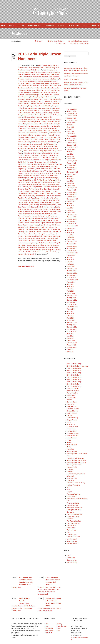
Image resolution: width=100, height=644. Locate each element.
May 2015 (70, 262)
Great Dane (25, 144)
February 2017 (72, 215)
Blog (85, 25)
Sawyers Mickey (49, 207)
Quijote (29, 200)
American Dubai (47, 77)
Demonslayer (39, 115)
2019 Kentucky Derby (74, 382)
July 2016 (70, 230)
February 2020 (72, 136)
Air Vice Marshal (27, 74)
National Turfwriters (73, 485)
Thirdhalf (39, 232)
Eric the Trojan (48, 126)
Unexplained (32, 243)
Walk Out (26, 250)
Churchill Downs (72, 411)
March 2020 (71, 134)
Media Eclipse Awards (72, 79)
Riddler (42, 202)
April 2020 (70, 132)
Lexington (70, 469)
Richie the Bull (34, 202)
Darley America (72, 413)
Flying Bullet (55, 131)
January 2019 (71, 163)
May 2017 (70, 208)
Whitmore (58, 250)
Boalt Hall (47, 92)
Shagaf (46, 211)
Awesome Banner (46, 83)
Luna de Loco (28, 173)
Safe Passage (35, 205)
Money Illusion (43, 182)
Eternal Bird (22, 128)
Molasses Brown (32, 182)
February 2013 (72, 322)
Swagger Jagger (33, 225)
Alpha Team (37, 77)
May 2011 (70, 349)
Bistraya (21, 92)
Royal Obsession (24, 205)
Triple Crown (35, 70)
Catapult (29, 99)
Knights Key (22, 169)
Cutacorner (26, 113)
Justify (69, 447)
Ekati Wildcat (53, 124)
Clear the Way (31, 101)
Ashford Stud (71, 397)
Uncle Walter (51, 241)
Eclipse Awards (72, 420)
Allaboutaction (27, 77)
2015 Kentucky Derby (74, 373)
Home (3, 25)
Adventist (50, 72)
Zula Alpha (27, 254)
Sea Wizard (27, 209)
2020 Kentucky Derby (74, 384)
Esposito (57, 126)
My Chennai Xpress (50, 187)
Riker (47, 202)
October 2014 (71, 278)
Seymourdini (39, 211)
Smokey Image (47, 214)
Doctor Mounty (50, 119)
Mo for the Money (41, 180)
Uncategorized (72, 539)
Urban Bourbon (27, 245)
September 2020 (72, 120)
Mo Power (51, 180)
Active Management (50, 70)
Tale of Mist (56, 225)
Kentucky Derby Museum (75, 458)
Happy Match (22, 149)
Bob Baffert (71, 404)
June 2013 (70, 313)
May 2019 (70, 154)
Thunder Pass (47, 232)
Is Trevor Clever (27, 160)
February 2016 (72, 242)
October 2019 (71, 145)
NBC (69, 487)
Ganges (42, 137)
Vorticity (49, 247)
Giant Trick (33, 140)
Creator (37, 110)
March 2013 (71, 320)
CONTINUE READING (26, 266)
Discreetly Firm (47, 117)
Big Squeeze (31, 90)
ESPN (69, 422)
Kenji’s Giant (27, 167)
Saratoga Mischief (37, 207)
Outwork (48, 193)
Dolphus (58, 119)
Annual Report (41, 81)
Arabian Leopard (52, 81)
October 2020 (71, 118)
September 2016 (72, 226)
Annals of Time (30, 81)
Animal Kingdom (72, 393)
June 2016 (70, 233)
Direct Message (37, 117)
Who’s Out (22, 252)
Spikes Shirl (27, 220)
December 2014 (72, 273)
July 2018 (70, 176)
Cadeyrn (56, 95)
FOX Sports (62, 43)
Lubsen (21, 173)
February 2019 (72, 161)
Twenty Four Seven (34, 238)
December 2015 (72, 246)
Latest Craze (40, 169)
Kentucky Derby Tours (52, 68)
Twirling (43, 238)
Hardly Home (48, 149)
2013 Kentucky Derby (74, 364)
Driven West (22, 124)
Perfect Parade (40, 196)
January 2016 (71, 244)
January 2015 (71, 271)
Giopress (52, 140)
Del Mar (70, 415)
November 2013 (72, 302)
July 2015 (70, 257)
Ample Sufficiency (52, 79)
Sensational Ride (28, 211)
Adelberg (21, 72)
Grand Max (43, 142)
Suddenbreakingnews (54, 223)
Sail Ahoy (43, 205)
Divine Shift (31, 119)
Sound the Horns (50, 216)
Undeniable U (23, 243)
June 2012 (70, 334)
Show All (40, 41)
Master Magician (24, 178)
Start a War (42, 220)
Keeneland (70, 449)
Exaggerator (31, 128)
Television (70, 519)
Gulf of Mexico (49, 144)
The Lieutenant (30, 232)
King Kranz (36, 167)
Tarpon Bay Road (38, 227)
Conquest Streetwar (32, 108)
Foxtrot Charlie (28, 135)
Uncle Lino (43, 241)
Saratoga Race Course (74, 508)
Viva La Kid (42, 247)
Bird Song (57, 90)
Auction (69, 400)
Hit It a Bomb (27, 153)
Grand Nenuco (52, 142)
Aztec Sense (53, 86)
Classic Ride (57, 99)
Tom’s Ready (39, 234)
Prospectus (22, 200)
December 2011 (72, 347)
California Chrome (73, 409)
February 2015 (72, 269)
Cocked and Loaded (50, 101)
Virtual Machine (32, 247)
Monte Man (52, 182)
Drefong (44, 122)
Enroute (40, 126)
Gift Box (40, 140)
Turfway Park (71, 530)
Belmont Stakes (72, 402)
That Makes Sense (31, 229)
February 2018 (72, 188)
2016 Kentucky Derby (45, 65)
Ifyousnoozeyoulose (25, 158)
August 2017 (71, 201)
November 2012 (72, 329)
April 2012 (70, 338)
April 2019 (70, 156)
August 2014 (71, 282)
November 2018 (72, 167)
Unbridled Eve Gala (73, 537)
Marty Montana (52, 176)
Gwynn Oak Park (29, 146)
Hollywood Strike (46, 153)
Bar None (32, 88)
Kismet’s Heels (45, 167)
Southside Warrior (37, 218)
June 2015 (70, 260)
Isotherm (36, 160)
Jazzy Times (34, 162)
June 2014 (70, 287)
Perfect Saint (50, 196)
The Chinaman (52, 229)
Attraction (28, 83)
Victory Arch (22, 247)
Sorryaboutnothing (38, 216)
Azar (46, 86)
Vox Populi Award (73, 543)
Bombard (21, 95)
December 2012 (72, 327)
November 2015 (72, 248)
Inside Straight (54, 158)
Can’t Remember (24, 97)
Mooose (45, 185)
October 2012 (71, 331)
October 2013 (71, 305)
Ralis (34, 200)
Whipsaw (51, 250)
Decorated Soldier (28, 115)
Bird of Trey (49, 90)
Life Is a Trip (44, 171)
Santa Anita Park (72, 505)
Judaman (33, 164)
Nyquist (48, 191)
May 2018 (70, 181)
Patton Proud (22, 196)
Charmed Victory (38, 99)
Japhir (20, 162)
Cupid (53, 110)
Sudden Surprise (40, 223)
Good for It (35, 142)
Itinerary (12, 25)
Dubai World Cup (73, 418)
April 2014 (70, 291)
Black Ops (28, 92)
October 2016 (71, 224)
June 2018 (70, 179)
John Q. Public (51, 162)
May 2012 (70, 336)
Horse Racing (28, 68)
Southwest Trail (49, 218)
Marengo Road (35, 176)
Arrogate (21, 83)
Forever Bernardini (32, 133)
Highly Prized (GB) (50, 151)
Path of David (56, 193)
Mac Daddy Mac (39, 173)
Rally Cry (39, 200)
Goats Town (26, 142)
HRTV (69, 440)
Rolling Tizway (54, 202)
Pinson (37, 198)
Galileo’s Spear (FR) (31, 137)
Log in (69, 556)
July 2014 (70, 284)
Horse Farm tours (73, 433)
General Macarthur (51, 137)
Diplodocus (27, 117)
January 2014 (71, 298)
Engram (34, 126)
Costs (22, 25)
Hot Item (56, 153)
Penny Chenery (72, 496)
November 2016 (72, 221)
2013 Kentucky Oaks (74, 368)
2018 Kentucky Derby (74, 379)
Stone (48, 220)
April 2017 (70, 210)
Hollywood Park (72, 431)
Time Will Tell (57, 232)
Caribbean (52, 97)
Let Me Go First (51, 169)
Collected (26, 104)
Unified (39, 243)
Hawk (30, 151)
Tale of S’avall (23, 227)
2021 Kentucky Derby (57, 41)
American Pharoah (73, 391)
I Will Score (35, 155)
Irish (19, 160)
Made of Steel (50, 173)
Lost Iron (58, 171)
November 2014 (72, 275)
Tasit (46, 227)
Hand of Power (53, 146)
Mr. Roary (32, 187)
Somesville (27, 216)
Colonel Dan (47, 104)
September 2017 (72, 199)
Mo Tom (58, 180)
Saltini (59, 205)
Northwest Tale (39, 191)
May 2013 (70, 316)
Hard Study (39, 149)
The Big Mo (42, 229)
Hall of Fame (71, 429)
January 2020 (71, 138)
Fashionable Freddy (42, 128)
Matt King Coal (35, 178)
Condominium (23, 106)
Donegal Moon (35, 122)
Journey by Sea (23, 164)
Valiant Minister (45, 245)
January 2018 (71, 190)
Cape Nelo (44, 97)
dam (32, 113)
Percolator (31, 196)
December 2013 (72, 300)
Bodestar (54, 92)
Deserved (58, 115)
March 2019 (71, 159)
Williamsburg (41, 252)
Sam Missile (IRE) (24, 207)
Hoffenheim (36, 153)
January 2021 (71, 111)
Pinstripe (44, 198)
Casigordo (21, 99)
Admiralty (37, 72)
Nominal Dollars (28, 191)
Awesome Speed (39, 86)
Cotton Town (29, 110)
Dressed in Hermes (54, 122)
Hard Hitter (31, 149)
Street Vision (29, 223)
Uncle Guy (27, 241)
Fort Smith (52, 133)
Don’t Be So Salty (24, 122)
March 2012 (71, 340)
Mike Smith (71, 476)
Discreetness (22, 119)
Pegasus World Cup (74, 494)
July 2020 (70, 125)
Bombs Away (29, 95)
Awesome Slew (27, 86)
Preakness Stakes (24, 70)
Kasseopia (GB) (52, 164)
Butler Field (49, 95)
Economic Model (33, 124)
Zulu (33, 254)
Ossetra (41, 193)
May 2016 (70, 235)
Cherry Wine (48, 99)
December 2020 (72, 114)
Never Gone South (46, 189)
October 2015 (71, 251)
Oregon (36, 193)
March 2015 (71, 266)
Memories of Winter (47, 178)
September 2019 (72, 147)
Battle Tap (44, 88)
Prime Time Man (53, 198)
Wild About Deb (31, 252)
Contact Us (95, 25)
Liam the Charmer (33, 171)
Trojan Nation (47, 236)
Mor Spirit (51, 185)
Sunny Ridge (22, 225)
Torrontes (47, 234)
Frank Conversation (40, 135)
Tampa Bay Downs (73, 517)
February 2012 (72, 343)
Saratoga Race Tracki (74, 510)
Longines (70, 472)
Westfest (33, 250)
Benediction (52, 88)
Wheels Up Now (42, 250)
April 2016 (70, 237)
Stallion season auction (81, 43)
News (69, 490)
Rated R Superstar (49, 200)
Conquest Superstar (46, 108)
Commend (55, 104)
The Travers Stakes (73, 523)
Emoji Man (27, 126)
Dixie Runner (40, 119)
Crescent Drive (45, 110)
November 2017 (72, 194)
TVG (68, 532)
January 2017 (71, 217)
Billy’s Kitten (40, 90)
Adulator (44, 72)
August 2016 (71, 228)
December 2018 (72, 165)
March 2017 (71, 212)
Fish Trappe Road (30, 131)
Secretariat (71, 512)
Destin (20, 117)
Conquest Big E (33, 106)
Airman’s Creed (39, 74)
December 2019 (72, 141)
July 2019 (70, 152)
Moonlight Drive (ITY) (34, 185)
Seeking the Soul (49, 209)
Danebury (38, 113)
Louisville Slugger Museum (80, 41)
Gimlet (46, 140)
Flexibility (39, 131)
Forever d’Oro (44, 133)
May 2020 (70, 129)
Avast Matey (36, 83)
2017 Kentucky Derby (74, 377)
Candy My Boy (35, 97)
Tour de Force (28, 236)
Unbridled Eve (72, 534)
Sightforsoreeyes (29, 214)
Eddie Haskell (43, 124)
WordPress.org (72, 562)
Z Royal (56, 252)
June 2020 (70, 127)
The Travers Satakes (74, 521)
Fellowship (53, 128)
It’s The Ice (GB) (45, 160)
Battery (38, 88)
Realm (26, 202)
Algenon (54, 74)
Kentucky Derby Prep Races (76, 460)
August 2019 (71, 150)
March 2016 (71, 239)
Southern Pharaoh (24, 218)
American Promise (31, 79)
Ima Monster (36, 158)
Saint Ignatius (52, 205)
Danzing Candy (47, 113)
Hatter (25, 151)
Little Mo (51, 171)
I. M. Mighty (43, 155)
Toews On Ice (29, 234)
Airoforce (47, 74)
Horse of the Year (73, 436)
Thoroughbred (72, 525)
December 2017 (72, 192)
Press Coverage (34, 25)
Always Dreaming (73, 388)
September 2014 (72, 280)
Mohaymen (22, 182)
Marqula (43, 176)
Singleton (38, 214)
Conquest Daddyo (45, 106)
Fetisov (20, 131)
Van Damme (55, 245)
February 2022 (72, 109)
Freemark (51, 135)
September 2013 (72, 307)
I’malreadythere (53, 155)
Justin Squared (41, 164)
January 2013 (71, 325)
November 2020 (72, 116)
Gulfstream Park (72, 427)
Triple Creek (38, 236)
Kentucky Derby (39, 68)
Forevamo (21, 133)
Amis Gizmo (42, 79)
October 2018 (71, 170)
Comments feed (72, 560)
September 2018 (72, 172)
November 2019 (72, 143)
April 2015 (70, 264)
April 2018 (70, 183)
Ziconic (20, 254)
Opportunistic (28, 193)
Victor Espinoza (72, 541)
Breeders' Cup (72, 406)
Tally (30, 227)
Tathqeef (51, 227)
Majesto (27, 176)
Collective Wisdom (36, 104)
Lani (28, 169)
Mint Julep (70, 481)
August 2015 (71, 255)
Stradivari (21, 223)
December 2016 (72, 219)
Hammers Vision (41, 146)
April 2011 (70, 352)
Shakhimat (53, 211)
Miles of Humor (28, 180)
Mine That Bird (72, 478)
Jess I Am (43, 162)
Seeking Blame (37, 209)
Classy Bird (22, 101)
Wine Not (49, 252)
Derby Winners (74, 25)
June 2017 (70, 206)
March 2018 (71, 185)
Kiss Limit (54, 167)
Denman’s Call (49, 115)
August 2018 (71, 174)
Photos (61, 25)
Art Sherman (71, 395)
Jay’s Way (26, 162)
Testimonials (49, 25)
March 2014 (71, 293)
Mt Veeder (40, 187)
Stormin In (54, 220)
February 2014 (72, 296)
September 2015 (72, 253)
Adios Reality (29, 72)
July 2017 (70, 203)
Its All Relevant (56, 160)
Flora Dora (47, 131)
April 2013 (70, 318)
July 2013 (70, 311)
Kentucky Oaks (72, 467)
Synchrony (47, 225)
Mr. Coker (25, 187)
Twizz (49, 238)
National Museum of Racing (76, 483)
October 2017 (71, 197)
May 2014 (70, 289)
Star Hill (34, 220)
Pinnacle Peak (30, 198)
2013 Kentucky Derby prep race (77, 366)
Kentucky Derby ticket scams (76, 463)
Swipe (41, 225)
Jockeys (70, 442)
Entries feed (71, 558)
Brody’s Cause (39, 95)
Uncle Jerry (35, 241)
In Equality (44, 158)
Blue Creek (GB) (37, 92)
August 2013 (71, 309)
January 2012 (71, 345)
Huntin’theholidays (24, 155)
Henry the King (38, 151)
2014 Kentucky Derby (74, 371)
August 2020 (71, 123)
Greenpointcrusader (36, 144)
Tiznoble (21, 234)
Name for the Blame (32, 189)
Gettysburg (25, 140)
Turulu (24, 238)
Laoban (33, 169)
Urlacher (36, 245)
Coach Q (40, 101)
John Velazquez (72, 445)
